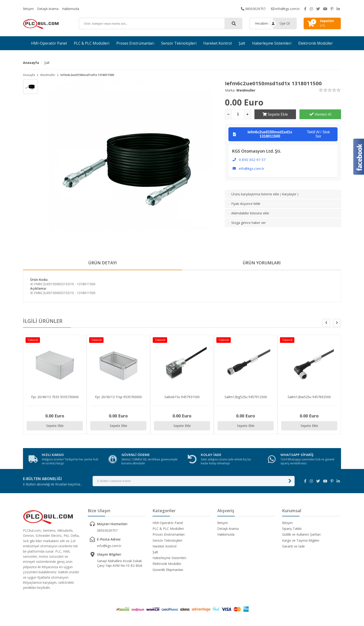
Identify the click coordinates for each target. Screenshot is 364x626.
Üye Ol (285, 23)
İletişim (28, 9)
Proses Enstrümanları (135, 43)
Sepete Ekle (275, 114)
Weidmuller (48, 75)
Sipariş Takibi (292, 529)
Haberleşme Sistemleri (272, 43)
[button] (337, 323)
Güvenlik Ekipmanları (168, 570)
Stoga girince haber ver (249, 223)
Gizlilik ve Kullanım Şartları (301, 534)
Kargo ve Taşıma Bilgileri (301, 540)
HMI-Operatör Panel (49, 43)
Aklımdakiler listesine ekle (250, 213)
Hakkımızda (71, 9)
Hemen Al (320, 114)
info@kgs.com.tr (285, 9)
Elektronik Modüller (316, 43)
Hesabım (262, 23)
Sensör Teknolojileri (179, 43)
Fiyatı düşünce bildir (246, 204)
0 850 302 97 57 (252, 160)
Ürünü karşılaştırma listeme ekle (255, 194)
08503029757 (253, 9)
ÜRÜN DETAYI (102, 263)
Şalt (242, 43)
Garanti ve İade (293, 546)
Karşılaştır (289, 194)
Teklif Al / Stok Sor (281, 134)
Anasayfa (31, 63)
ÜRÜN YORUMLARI (262, 263)
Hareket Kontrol (218, 43)
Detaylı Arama (48, 9)
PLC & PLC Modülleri (92, 43)
